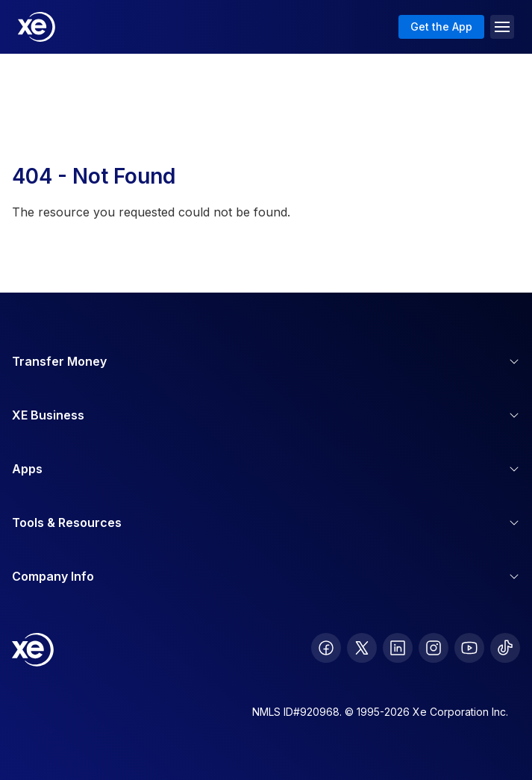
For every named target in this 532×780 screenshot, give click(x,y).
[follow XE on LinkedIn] (398, 648)
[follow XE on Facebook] (326, 648)
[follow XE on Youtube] (469, 648)
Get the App (441, 26)
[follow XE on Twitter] (362, 648)
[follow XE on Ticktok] (505, 648)
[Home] (37, 27)
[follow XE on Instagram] (434, 648)
